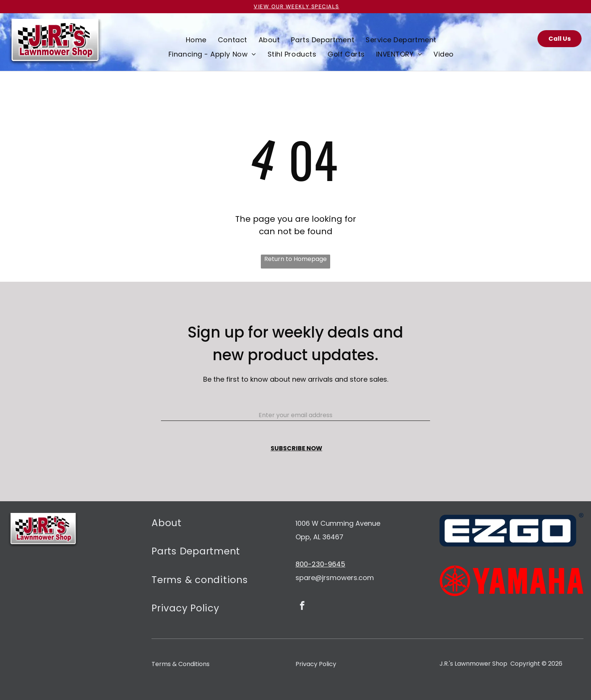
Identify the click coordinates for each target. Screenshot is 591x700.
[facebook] (302, 606)
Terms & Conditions (181, 664)
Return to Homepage (295, 259)
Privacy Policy (316, 664)
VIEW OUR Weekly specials (296, 6)
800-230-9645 (320, 564)
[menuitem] (196, 40)
